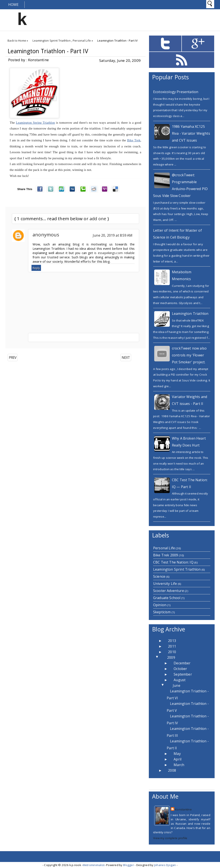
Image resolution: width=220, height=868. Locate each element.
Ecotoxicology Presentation (176, 92)
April (178, 759)
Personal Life (82, 41)
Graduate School (167, 598)
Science (159, 576)
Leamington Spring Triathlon (35, 123)
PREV (13, 358)
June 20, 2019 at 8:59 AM (113, 235)
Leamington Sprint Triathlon (52, 41)
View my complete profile (170, 838)
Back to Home (17, 41)
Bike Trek (134, 140)
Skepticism (162, 612)
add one (98, 219)
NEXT (126, 358)
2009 (171, 657)
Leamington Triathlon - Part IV (48, 51)
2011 (172, 646)
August (180, 680)
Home (13, 5)
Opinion (160, 605)
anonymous (46, 235)
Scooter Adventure (169, 591)
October (180, 669)
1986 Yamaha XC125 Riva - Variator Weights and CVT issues (191, 133)
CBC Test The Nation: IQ (173, 562)
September (183, 674)
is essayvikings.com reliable (114, 253)
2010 (172, 652)
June (177, 685)
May (177, 754)
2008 (172, 770)
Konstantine (183, 809)
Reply (36, 268)
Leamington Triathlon (190, 314)
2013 (172, 641)
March (179, 765)
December (182, 663)
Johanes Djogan (165, 865)
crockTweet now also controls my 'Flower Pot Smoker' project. (189, 355)
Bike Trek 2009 (166, 555)
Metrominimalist (94, 865)
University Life (165, 584)
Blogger (129, 865)
